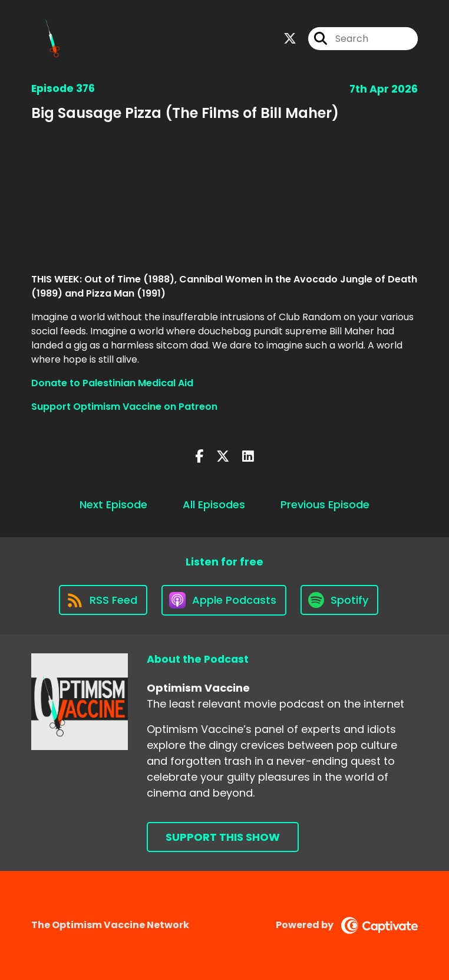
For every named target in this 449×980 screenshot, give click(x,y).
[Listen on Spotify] (339, 600)
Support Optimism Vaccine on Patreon (124, 407)
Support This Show (223, 837)
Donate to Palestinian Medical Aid (112, 383)
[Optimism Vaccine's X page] (290, 39)
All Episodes (214, 504)
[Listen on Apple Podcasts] (224, 600)
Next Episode (113, 504)
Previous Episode (325, 504)
